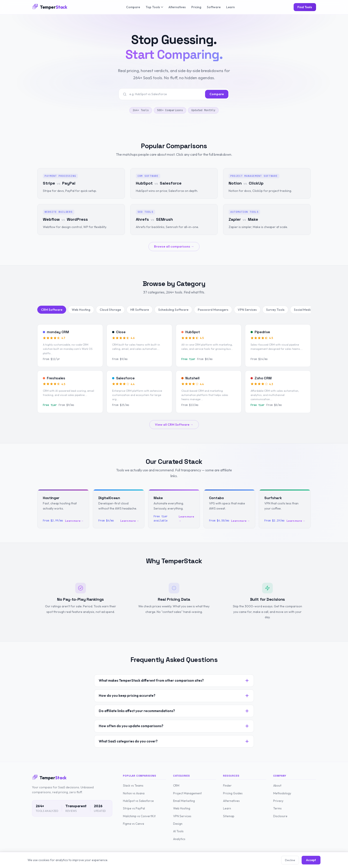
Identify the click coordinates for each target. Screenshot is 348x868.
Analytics (179, 839)
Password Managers (213, 310)
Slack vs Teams (133, 785)
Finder (227, 785)
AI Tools (178, 831)
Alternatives (177, 7)
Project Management (187, 793)
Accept (311, 860)
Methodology (282, 793)
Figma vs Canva (133, 824)
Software (214, 7)
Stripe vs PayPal (134, 808)
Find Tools (305, 7)
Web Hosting (81, 310)
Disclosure (280, 816)
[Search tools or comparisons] (166, 94)
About (277, 785)
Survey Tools (275, 310)
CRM (176, 785)
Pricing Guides (233, 793)
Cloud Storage (110, 310)
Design (178, 824)
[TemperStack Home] (50, 7)
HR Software (140, 310)
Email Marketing (184, 801)
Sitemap (229, 816)
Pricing (196, 7)
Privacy (278, 801)
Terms (277, 808)
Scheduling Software (173, 310)
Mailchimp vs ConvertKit (139, 816)
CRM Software (52, 310)
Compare (133, 7)
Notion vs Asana (134, 793)
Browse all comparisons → (174, 246)
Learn (230, 7)
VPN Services (247, 310)
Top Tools (154, 7)
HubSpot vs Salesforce (138, 801)
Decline (290, 860)
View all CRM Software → (174, 425)
